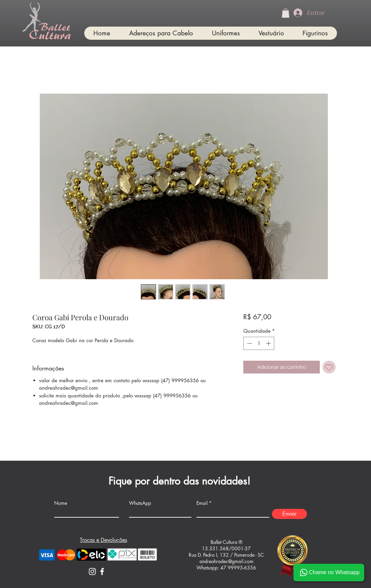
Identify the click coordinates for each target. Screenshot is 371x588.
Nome (61, 503)
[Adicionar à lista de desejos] (329, 367)
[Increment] (269, 343)
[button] (286, 13)
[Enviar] (289, 514)
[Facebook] (102, 571)
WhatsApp (140, 503)
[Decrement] (249, 343)
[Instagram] (92, 571)
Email (202, 503)
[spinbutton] (259, 343)
